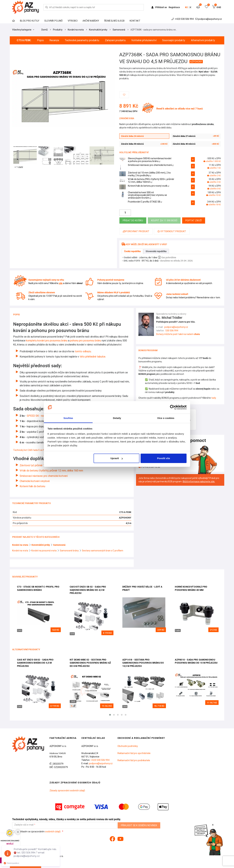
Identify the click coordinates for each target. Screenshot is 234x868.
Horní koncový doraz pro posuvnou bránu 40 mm (191, 588)
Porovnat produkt (136, 231)
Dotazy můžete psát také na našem (178, 334)
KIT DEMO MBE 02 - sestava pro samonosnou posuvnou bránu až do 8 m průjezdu (90, 663)
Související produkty (174, 40)
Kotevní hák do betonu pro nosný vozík (149, 186)
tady (214, 398)
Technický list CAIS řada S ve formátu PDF (35, 450)
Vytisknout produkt (172, 231)
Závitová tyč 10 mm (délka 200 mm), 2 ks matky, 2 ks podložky (149, 174)
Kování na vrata (76, 30)
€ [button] (191, 7)
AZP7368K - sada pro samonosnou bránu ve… (154, 30)
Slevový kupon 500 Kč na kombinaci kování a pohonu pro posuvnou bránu (150, 160)
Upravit (117, 458)
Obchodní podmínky (128, 746)
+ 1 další (19, 167)
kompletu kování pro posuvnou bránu (46, 340)
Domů (45, 30)
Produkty (58, 30)
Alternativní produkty (203, 40)
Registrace (174, 7)
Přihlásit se (159, 7)
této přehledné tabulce (92, 357)
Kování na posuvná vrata (44, 551)
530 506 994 (172, 331)
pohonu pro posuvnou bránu (85, 340)
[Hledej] (47, 7)
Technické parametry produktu (82, 40)
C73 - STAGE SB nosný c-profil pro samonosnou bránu (38, 588)
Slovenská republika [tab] (156, 251)
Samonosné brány (69, 551)
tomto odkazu (83, 351)
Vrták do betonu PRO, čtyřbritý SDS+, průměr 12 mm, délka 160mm (151, 181)
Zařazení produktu (115, 40)
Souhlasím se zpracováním (37, 832)
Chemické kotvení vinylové (35, 481)
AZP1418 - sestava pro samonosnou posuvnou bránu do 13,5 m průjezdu (143, 663)
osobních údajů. (53, 832)
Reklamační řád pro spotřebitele (134, 753)
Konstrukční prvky (98, 30)
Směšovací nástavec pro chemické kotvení (151, 165)
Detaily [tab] (117, 418)
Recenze (54, 40)
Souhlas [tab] (68, 418)
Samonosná (119, 30)
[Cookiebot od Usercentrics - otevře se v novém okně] (172, 407)
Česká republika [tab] (132, 251)
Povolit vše (164, 458)
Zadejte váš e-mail (24, 825)
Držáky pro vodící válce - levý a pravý (142, 588)
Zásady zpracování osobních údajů (67, 791)
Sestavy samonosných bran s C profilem (103, 551)
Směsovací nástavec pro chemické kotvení (44, 476)
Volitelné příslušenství (144, 40)
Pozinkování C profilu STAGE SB (145, 202)
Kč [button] (186, 7)
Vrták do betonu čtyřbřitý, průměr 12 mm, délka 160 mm (52, 470)
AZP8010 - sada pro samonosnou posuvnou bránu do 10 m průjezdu (196, 661)
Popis (40, 40)
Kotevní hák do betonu (33, 486)
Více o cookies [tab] (166, 418)
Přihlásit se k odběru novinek (139, 825)
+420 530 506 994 (183, 19)
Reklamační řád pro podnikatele (134, 760)
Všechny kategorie (23, 30)
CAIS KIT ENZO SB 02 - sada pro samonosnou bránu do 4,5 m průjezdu (88, 590)
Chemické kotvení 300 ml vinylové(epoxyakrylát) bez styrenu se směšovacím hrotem (147, 195)
